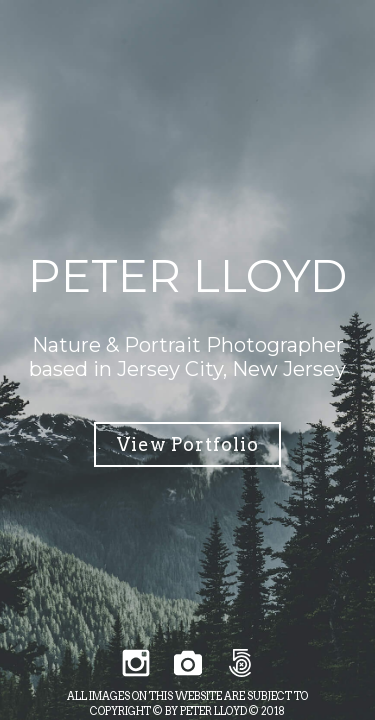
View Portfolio (188, 444)
